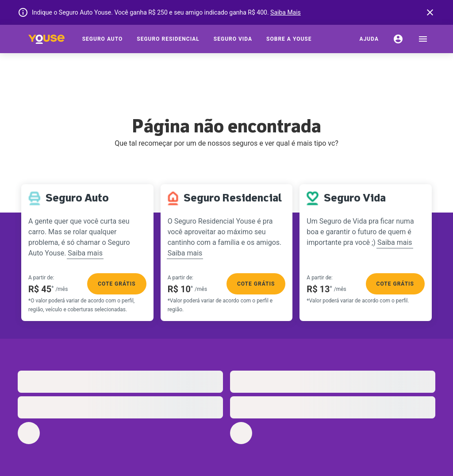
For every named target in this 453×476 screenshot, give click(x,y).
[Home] (46, 39)
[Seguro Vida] (233, 39)
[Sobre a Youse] (289, 39)
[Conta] (398, 39)
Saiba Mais (286, 12)
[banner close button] (430, 12)
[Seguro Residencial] (168, 39)
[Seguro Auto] (103, 39)
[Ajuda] (369, 39)
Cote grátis (117, 284)
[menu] (423, 39)
